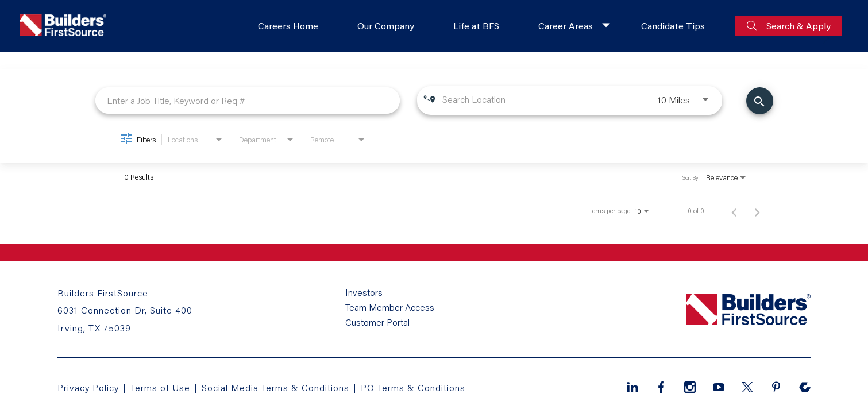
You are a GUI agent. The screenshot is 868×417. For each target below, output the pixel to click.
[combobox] (248, 100)
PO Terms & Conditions (413, 387)
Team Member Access (390, 307)
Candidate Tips (673, 26)
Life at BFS (476, 26)
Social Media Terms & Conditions (275, 387)
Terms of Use (162, 387)
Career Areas (566, 26)
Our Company (386, 26)
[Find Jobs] (760, 101)
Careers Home (288, 26)
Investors (364, 292)
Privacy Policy (88, 387)
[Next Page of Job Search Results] (757, 211)
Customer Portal (377, 322)
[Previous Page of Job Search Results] (734, 211)
